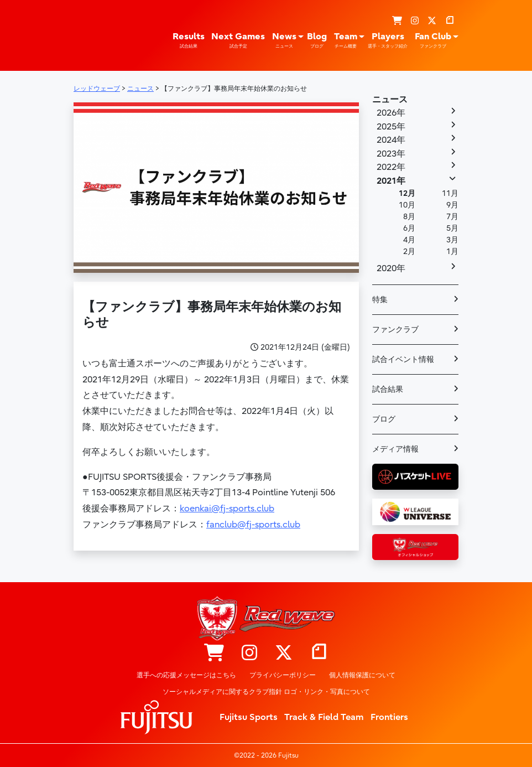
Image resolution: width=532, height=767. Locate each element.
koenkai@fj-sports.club (227, 509)
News (284, 40)
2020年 (391, 268)
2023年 (391, 154)
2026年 (391, 113)
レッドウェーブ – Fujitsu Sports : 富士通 (98, 34)
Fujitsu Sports (249, 717)
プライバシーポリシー (283, 675)
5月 (452, 228)
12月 (407, 193)
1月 (452, 252)
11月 (450, 193)
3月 (452, 240)
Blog (317, 40)
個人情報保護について (362, 675)
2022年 (391, 167)
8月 (409, 217)
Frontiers (389, 717)
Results (189, 40)
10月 (407, 205)
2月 (409, 252)
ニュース (390, 100)
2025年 (391, 127)
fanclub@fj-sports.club (253, 525)
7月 (452, 217)
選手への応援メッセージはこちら (186, 675)
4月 (409, 240)
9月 (452, 205)
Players (388, 40)
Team (346, 40)
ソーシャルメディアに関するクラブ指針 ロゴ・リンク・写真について (266, 692)
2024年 (391, 140)
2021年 (391, 181)
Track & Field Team (324, 717)
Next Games (238, 40)
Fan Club (433, 40)
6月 (409, 228)
